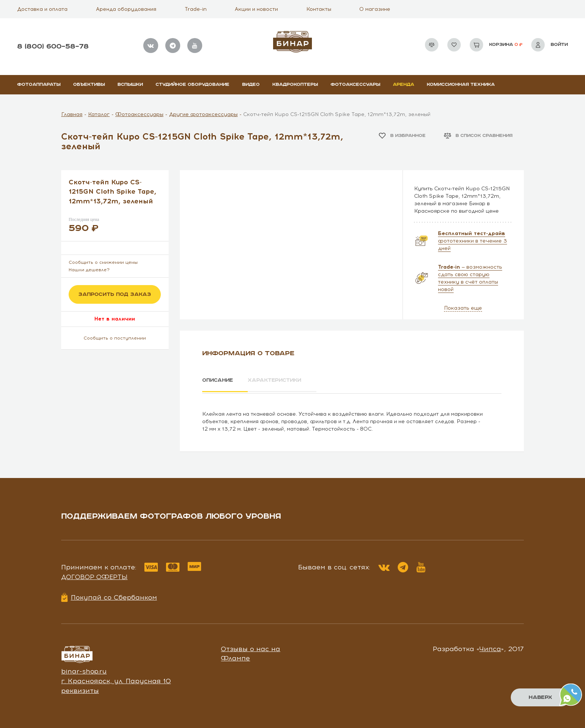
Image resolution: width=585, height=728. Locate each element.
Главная (72, 114)
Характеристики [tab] (280, 380)
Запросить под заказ (115, 294)
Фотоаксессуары (355, 85)
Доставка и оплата (42, 9)
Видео (251, 85)
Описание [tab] (218, 380)
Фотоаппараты (39, 85)
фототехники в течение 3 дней (473, 241)
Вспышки (130, 85)
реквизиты (80, 689)
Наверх (540, 697)
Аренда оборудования (126, 9)
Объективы (89, 85)
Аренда (403, 85)
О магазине (375, 9)
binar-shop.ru (84, 670)
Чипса (490, 647)
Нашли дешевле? (89, 270)
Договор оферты (94, 576)
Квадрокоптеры (295, 85)
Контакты (319, 9)
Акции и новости (256, 9)
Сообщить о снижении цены (103, 262)
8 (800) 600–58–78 (53, 46)
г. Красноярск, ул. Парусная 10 (116, 680)
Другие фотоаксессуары (203, 114)
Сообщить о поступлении (115, 338)
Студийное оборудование (193, 85)
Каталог (99, 114)
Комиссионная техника (461, 85)
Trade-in (196, 9)
